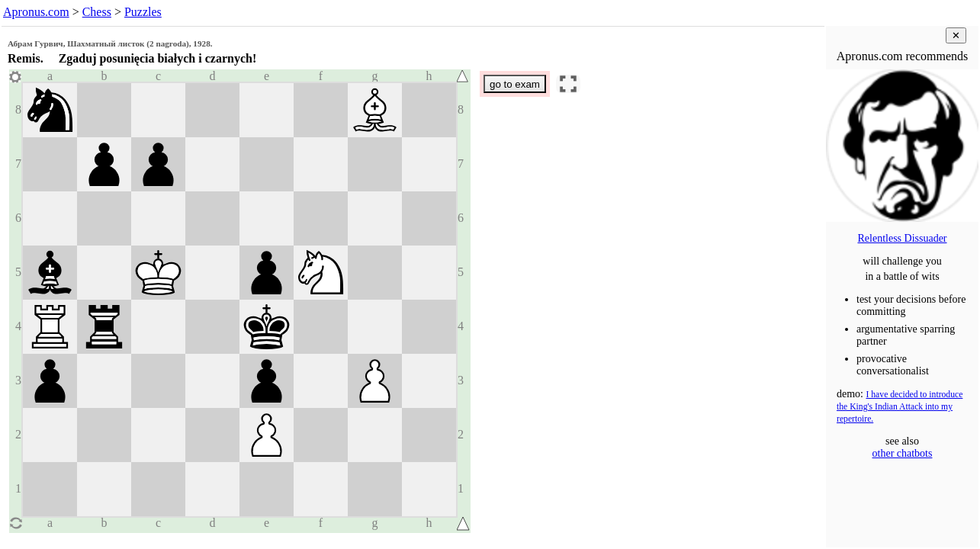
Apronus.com (36, 12)
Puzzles (143, 12)
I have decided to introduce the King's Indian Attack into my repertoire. (900, 407)
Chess (97, 12)
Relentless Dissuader (902, 238)
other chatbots (903, 453)
